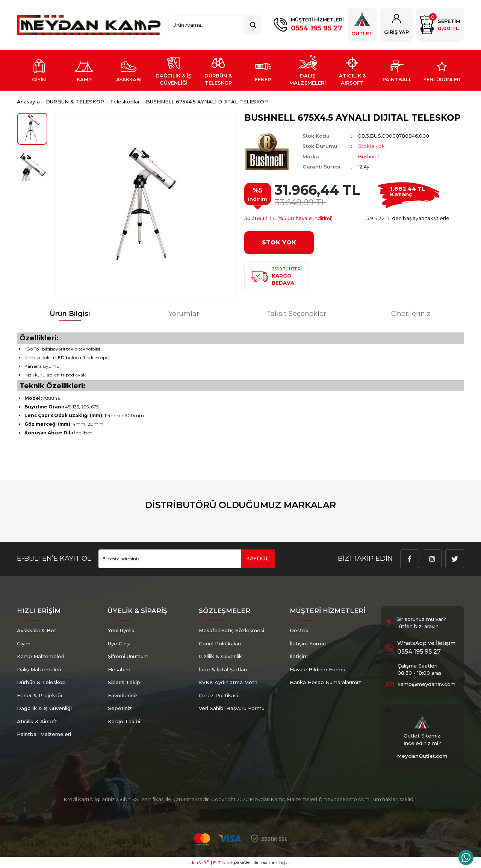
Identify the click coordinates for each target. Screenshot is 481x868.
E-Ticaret (223, 863)
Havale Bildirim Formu (318, 669)
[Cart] (440, 25)
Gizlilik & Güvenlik (220, 656)
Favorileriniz (123, 695)
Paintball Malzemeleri (44, 734)
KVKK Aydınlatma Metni (229, 682)
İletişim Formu (308, 643)
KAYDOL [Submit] (258, 558)
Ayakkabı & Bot (37, 630)
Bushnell (368, 156)
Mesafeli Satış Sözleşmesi (231, 630)
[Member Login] (396, 25)
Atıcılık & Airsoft (37, 721)
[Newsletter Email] (187, 559)
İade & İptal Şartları (223, 669)
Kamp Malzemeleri (41, 656)
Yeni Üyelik (121, 630)
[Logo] (89, 25)
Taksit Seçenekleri (297, 314)
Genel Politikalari (220, 643)
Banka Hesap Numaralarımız (325, 682)
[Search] (215, 25)
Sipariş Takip (124, 682)
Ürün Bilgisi (70, 314)
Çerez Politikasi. (219, 695)
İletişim (299, 656)
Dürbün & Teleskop (41, 682)
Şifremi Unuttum (128, 656)
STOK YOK (279, 242)
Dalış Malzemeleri (39, 669)
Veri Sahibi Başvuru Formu (232, 708)
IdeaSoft (199, 862)
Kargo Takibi (124, 721)
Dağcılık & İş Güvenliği (44, 708)
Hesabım (119, 669)
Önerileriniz (411, 314)
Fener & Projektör (40, 695)
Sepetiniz (120, 708)
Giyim (24, 643)
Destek (299, 630)
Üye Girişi (119, 643)
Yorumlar (184, 314)
